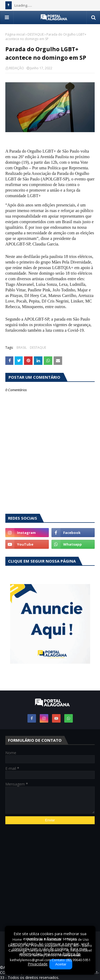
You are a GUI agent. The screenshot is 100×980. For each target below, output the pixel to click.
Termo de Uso (78, 940)
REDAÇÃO (17, 68)
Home (17, 940)
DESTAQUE (36, 34)
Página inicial (15, 34)
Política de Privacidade (44, 940)
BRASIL (22, 347)
